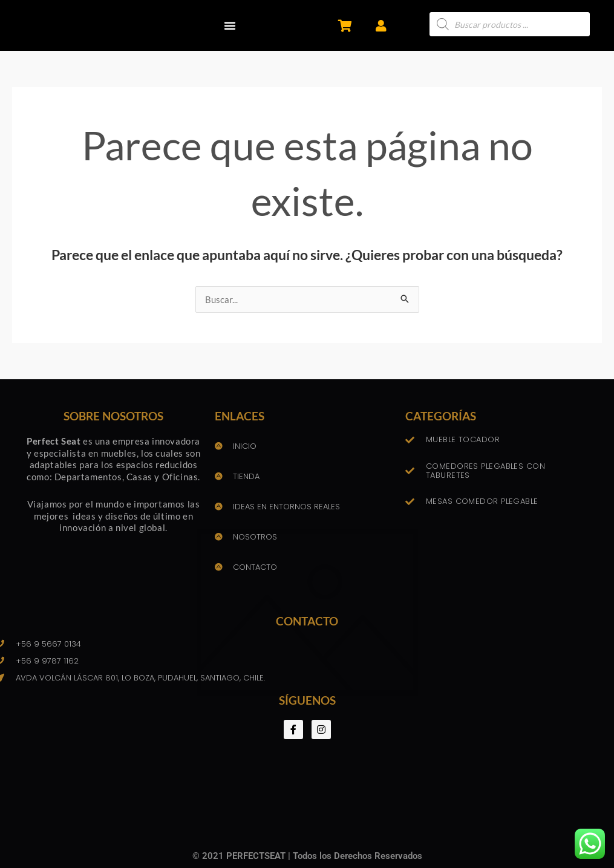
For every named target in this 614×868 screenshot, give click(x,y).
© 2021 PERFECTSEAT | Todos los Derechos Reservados (307, 856)
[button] (230, 25)
